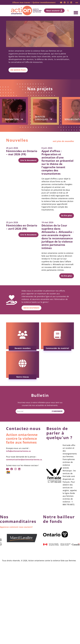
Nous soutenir (54, 11)
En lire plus (67, 216)
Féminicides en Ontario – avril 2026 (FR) (22, 227)
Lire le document (28, 160)
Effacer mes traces (21, 2)
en (77, 2)
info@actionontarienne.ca (18, 451)
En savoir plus (18, 70)
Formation (12, 119)
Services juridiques (41, 118)
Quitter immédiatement (44, 2)
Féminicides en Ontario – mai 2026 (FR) (22, 153)
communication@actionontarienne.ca (24, 460)
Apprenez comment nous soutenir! (16, 527)
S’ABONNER (57, 411)
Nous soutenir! (31, 308)
